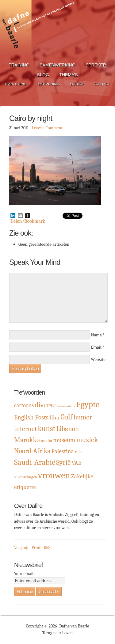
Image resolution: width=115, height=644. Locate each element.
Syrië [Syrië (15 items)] (63, 462)
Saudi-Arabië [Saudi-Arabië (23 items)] (35, 462)
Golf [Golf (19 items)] (66, 417)
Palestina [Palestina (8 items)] (63, 451)
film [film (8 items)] (54, 417)
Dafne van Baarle (38, 28)
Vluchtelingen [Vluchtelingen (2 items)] (26, 477)
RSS (47, 548)
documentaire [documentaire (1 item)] (66, 406)
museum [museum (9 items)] (64, 440)
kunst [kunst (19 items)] (46, 429)
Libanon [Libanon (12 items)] (68, 429)
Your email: (24, 574)
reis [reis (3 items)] (78, 452)
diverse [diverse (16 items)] (45, 405)
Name (96, 335)
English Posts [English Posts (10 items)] (31, 417)
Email (96, 347)
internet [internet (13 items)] (25, 429)
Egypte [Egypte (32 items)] (88, 404)
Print (36, 548)
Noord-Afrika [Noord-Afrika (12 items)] (32, 451)
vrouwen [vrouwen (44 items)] (54, 475)
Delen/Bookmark (28, 221)
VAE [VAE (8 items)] (76, 463)
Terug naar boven (57, 633)
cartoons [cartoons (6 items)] (24, 405)
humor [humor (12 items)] (83, 417)
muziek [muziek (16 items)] (87, 440)
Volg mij (21, 548)
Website (98, 359)
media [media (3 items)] (46, 441)
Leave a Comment (47, 128)
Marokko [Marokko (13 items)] (27, 440)
